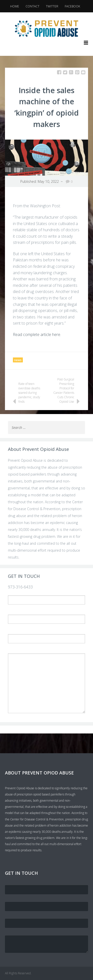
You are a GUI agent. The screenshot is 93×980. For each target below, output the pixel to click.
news (18, 360)
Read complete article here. (37, 334)
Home (15, 6)
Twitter (52, 6)
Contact (32, 6)
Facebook (72, 6)
